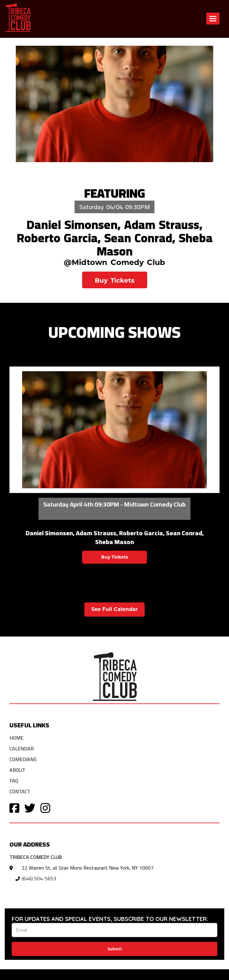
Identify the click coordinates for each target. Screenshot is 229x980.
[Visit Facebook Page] (14, 808)
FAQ (14, 781)
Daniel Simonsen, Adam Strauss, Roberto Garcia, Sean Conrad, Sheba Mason (115, 238)
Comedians (23, 759)
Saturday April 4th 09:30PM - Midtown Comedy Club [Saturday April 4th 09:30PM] (114, 504)
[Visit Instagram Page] (45, 808)
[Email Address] (114, 930)
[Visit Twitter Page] (30, 808)
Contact (20, 791)
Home (16, 738)
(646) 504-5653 (39, 878)
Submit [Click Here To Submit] (115, 949)
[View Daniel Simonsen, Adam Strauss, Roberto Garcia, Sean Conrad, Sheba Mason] (114, 430)
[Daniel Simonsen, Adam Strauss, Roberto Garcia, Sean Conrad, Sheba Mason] (114, 104)
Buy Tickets (115, 280)
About (17, 770)
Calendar (22, 748)
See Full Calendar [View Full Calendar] (114, 609)
